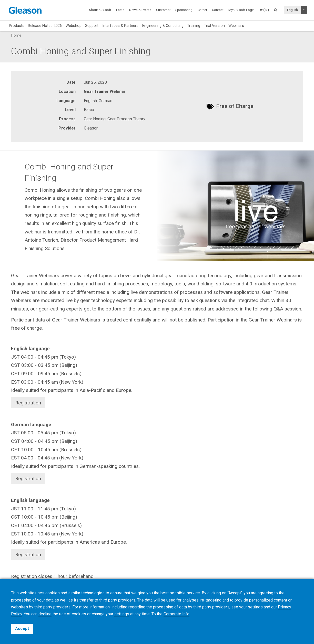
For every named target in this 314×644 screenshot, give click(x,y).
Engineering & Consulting (163, 26)
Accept (22, 629)
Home (16, 35)
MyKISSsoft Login (241, 10)
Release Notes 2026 (45, 26)
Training (194, 26)
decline (45, 614)
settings (122, 614)
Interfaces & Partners (120, 26)
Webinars (236, 26)
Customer (163, 10)
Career (202, 10)
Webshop (74, 26)
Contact (218, 10)
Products (17, 26)
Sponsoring (184, 10)
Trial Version (214, 26)
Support (92, 26)
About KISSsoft (100, 10)
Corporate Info (176, 614)
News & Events (140, 10)
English (292, 10)
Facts (120, 10)
